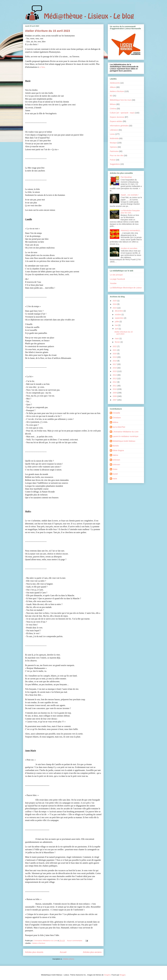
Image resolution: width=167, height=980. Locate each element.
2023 (115, 308)
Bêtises (113, 104)
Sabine (115, 455)
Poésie (113, 160)
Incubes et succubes (129, 248)
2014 (115, 375)
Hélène (115, 422)
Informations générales (119, 126)
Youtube (113, 283)
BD (111, 96)
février (118, 342)
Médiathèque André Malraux (124, 441)
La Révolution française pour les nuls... (130, 212)
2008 (115, 396)
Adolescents (115, 83)
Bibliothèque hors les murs (121, 100)
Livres (112, 134)
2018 (115, 361)
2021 (115, 350)
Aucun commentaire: (75, 941)
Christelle (116, 413)
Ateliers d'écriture (39, 943)
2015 (115, 371)
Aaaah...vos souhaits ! (130, 195)
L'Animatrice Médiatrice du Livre (125, 432)
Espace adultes (116, 121)
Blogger (123, 975)
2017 (115, 364)
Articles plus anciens (92, 952)
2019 (115, 357)
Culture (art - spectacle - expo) (122, 113)
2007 (115, 400)
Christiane (117, 418)
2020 (115, 354)
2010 (115, 389)
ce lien (42, 67)
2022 (115, 346)
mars (117, 338)
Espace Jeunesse (117, 117)
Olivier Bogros (118, 450)
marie (115, 479)
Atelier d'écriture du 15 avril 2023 (47, 31)
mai (117, 325)
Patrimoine (114, 151)
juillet (117, 322)
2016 (115, 368)
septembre (119, 318)
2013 (115, 378)
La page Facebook (117, 279)
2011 (115, 386)
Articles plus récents (34, 952)
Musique (113, 143)
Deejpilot (107, 975)
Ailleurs (113, 87)
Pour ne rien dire (117, 155)
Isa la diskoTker (119, 427)
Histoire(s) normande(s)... (131, 230)
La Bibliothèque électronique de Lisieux (126, 288)
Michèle (116, 446)
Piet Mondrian (126, 177)
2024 (115, 304)
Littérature (114, 130)
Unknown (116, 460)
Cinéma (113, 109)
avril (117, 329)
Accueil (63, 952)
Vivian (115, 469)
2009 (115, 393)
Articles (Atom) (68, 959)
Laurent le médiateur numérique (125, 436)
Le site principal (116, 275)
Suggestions (115, 164)
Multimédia (114, 138)
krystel (115, 474)
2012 (115, 382)
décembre (119, 311)
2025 (115, 301)
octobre (118, 315)
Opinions (113, 147)
